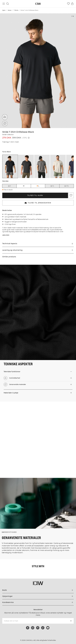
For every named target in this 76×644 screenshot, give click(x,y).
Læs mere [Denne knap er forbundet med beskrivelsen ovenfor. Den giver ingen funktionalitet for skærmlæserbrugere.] (6, 235)
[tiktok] (43, 628)
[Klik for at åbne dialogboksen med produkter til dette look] (19, 421)
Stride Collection (8, 135)
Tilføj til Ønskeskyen (38, 203)
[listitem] (10, 166)
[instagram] (33, 628)
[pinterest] (38, 628)
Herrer (10, 10)
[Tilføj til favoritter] (71, 195)
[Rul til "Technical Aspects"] (38, 244)
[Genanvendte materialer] (5, 123)
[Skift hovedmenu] (4, 4)
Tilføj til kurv (35, 195)
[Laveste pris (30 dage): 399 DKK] (29, 138)
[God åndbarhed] (5, 116)
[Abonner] (71, 621)
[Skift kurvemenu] (72, 4)
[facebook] (28, 628)
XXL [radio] (67, 186)
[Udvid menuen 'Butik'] (38, 590)
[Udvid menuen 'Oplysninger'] (38, 596)
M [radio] (24, 186)
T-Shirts (16, 10)
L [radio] (39, 186)
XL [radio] (52, 186)
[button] (38, 250)
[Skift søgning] (8, 4)
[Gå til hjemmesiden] (38, 4)
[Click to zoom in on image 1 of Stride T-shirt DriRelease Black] (38, 71)
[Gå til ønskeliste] (68, 4)
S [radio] (9, 186)
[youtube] (48, 628)
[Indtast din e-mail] (35, 621)
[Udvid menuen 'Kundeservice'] (38, 602)
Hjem (4, 10)
